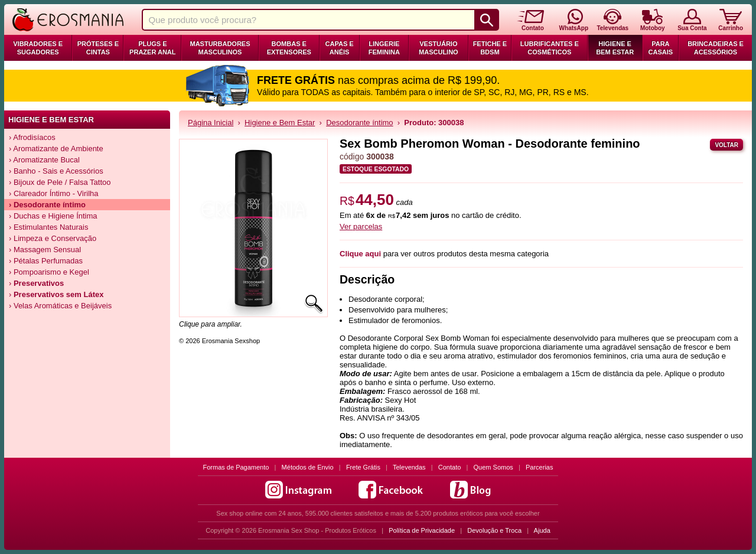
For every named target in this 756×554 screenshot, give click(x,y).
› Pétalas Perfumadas (46, 261)
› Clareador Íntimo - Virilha (53, 193)
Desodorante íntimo (359, 123)
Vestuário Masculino (439, 48)
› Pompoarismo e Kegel (49, 272)
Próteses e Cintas (98, 48)
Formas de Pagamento (236, 467)
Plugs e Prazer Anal (152, 48)
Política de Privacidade (422, 530)
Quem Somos (493, 467)
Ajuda (542, 530)
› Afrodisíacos (32, 137)
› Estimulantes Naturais (48, 227)
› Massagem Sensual (45, 250)
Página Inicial (211, 123)
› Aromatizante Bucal (44, 160)
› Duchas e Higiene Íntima (53, 216)
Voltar (726, 145)
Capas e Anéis (340, 48)
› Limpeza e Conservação (53, 238)
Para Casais (661, 48)
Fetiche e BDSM (490, 48)
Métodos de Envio (308, 467)
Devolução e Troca (494, 530)
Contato (450, 467)
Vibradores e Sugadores (38, 48)
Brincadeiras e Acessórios (716, 48)
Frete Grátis (363, 467)
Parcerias (539, 467)
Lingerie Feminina (384, 48)
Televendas (409, 467)
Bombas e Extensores (289, 48)
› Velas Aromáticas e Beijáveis (60, 306)
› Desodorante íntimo (47, 205)
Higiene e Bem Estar (615, 48)
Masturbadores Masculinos (220, 48)
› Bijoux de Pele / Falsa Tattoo (60, 182)
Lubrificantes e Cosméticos (550, 48)
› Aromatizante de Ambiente (56, 149)
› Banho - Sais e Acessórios (56, 171)
